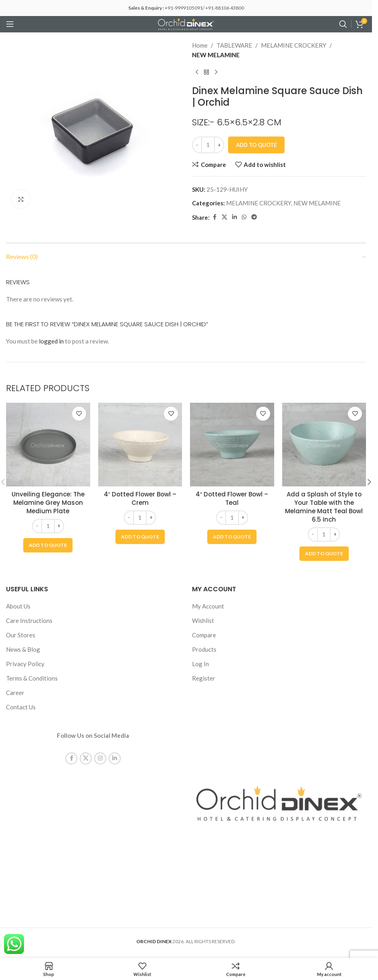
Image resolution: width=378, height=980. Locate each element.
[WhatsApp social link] (244, 217)
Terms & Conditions (32, 678)
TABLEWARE (234, 45)
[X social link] (224, 217)
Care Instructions (29, 621)
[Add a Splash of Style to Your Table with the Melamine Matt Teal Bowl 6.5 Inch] (324, 445)
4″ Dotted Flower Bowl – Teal (232, 498)
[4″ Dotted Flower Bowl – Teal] (232, 445)
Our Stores (21, 635)
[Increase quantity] (219, 145)
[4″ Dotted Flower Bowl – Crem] (140, 445)
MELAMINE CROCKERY (294, 45)
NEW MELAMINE (216, 55)
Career (15, 693)
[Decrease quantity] (197, 145)
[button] (48, 545)
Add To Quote (256, 145)
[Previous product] (197, 72)
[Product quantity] (208, 145)
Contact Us (21, 707)
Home (200, 45)
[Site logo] (186, 23)
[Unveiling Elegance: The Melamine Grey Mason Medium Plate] (48, 445)
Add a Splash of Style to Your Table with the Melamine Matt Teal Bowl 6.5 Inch (324, 507)
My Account (208, 606)
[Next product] (216, 72)
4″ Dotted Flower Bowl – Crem (140, 498)
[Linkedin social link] (234, 217)
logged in (51, 341)
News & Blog (23, 649)
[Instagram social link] (100, 751)
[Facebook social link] (214, 217)
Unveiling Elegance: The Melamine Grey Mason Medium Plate (48, 503)
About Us (18, 606)
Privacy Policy (25, 664)
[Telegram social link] (254, 217)
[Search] (343, 24)
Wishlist (203, 621)
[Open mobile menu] (10, 24)
